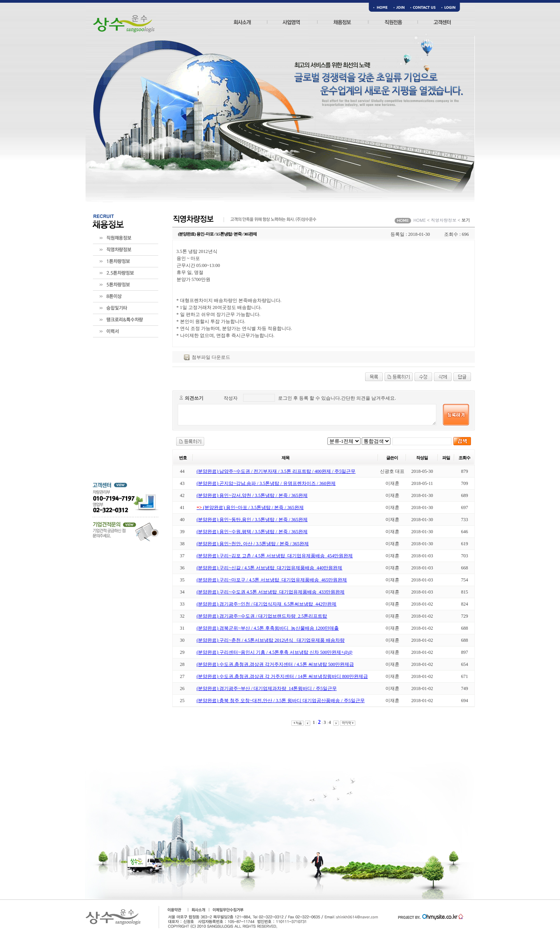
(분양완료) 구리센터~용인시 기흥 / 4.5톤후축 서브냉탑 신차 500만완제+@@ (275, 652)
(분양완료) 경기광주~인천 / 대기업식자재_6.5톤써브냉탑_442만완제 (267, 604)
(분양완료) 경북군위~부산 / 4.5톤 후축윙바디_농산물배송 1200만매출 (268, 628)
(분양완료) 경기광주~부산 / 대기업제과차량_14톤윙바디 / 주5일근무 (267, 688)
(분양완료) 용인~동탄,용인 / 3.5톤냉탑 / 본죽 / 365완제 (252, 520)
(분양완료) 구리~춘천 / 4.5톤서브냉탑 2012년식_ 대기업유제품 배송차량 (271, 640)
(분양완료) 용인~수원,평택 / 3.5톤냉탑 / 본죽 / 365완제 (252, 532)
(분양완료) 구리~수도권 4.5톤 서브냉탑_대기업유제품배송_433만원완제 (271, 592)
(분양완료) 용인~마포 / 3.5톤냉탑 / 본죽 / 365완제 (250, 508)
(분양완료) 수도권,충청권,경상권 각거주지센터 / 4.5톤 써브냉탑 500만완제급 (275, 664)
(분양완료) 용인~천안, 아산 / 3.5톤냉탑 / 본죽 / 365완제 (253, 544)
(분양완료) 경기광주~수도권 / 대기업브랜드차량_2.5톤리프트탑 (262, 616)
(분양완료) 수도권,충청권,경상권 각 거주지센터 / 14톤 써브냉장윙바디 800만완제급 (282, 676)
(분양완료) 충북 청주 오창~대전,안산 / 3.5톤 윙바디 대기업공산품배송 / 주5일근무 (281, 701)
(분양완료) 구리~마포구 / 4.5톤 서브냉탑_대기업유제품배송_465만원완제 (272, 580)
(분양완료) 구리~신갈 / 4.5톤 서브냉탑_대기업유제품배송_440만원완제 (270, 568)
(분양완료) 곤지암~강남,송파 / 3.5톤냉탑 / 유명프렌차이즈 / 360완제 (266, 483)
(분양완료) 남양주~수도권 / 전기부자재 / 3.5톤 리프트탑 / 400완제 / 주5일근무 (276, 471)
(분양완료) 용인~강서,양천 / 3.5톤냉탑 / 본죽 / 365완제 (252, 495)
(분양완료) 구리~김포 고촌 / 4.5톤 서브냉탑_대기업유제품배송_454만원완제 (275, 556)
